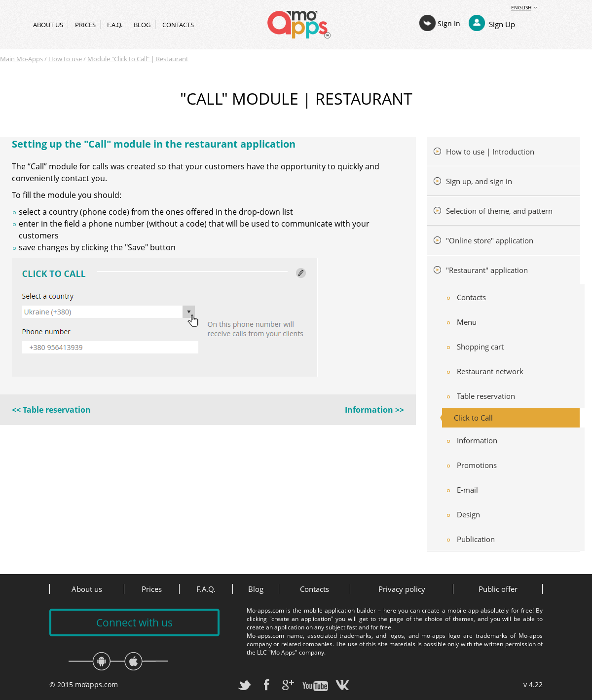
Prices (85, 25)
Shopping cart (480, 347)
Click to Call (473, 418)
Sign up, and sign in (478, 181)
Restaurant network (490, 371)
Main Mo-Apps (21, 59)
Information (477, 440)
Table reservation (486, 396)
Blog (142, 25)
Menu (467, 322)
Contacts (178, 25)
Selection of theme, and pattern (498, 211)
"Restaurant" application (486, 270)
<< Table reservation (51, 410)
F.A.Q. (115, 25)
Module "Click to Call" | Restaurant (138, 59)
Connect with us (134, 622)
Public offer (498, 589)
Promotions (477, 465)
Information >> (374, 410)
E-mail (467, 490)
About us (48, 25)
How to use (65, 59)
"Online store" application (489, 240)
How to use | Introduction (489, 152)
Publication (476, 539)
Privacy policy (402, 589)
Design (468, 514)
